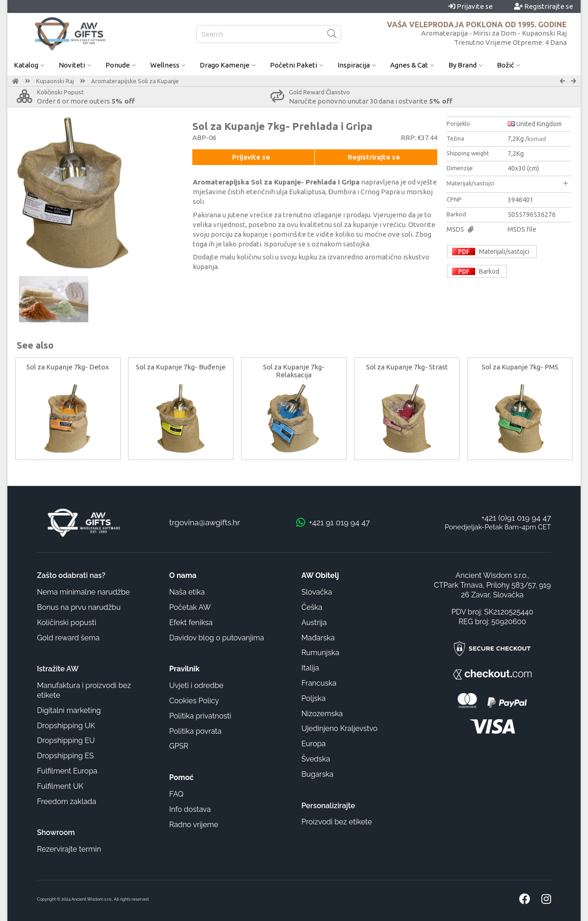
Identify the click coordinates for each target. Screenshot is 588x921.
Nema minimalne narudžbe (83, 592)
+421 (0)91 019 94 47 (516, 518)
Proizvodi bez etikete (337, 822)
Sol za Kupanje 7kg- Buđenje (181, 367)
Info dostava (190, 809)
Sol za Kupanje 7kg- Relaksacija (294, 371)
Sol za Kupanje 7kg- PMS (520, 367)
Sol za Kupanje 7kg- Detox (68, 367)
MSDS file (522, 229)
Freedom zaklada (67, 801)
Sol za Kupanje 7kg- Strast (407, 367)
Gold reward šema (68, 638)
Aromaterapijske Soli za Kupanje (135, 81)
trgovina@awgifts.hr (205, 522)
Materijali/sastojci (507, 183)
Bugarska (317, 774)
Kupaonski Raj (55, 81)
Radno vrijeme (194, 825)
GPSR (179, 746)
